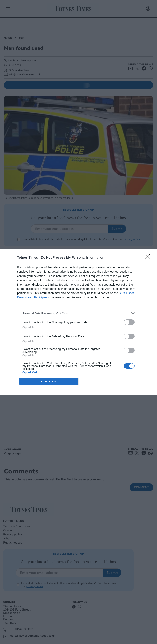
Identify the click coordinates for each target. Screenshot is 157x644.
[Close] (149, 258)
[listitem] (78, 313)
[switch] (129, 322)
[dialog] (78, 322)
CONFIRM (49, 381)
